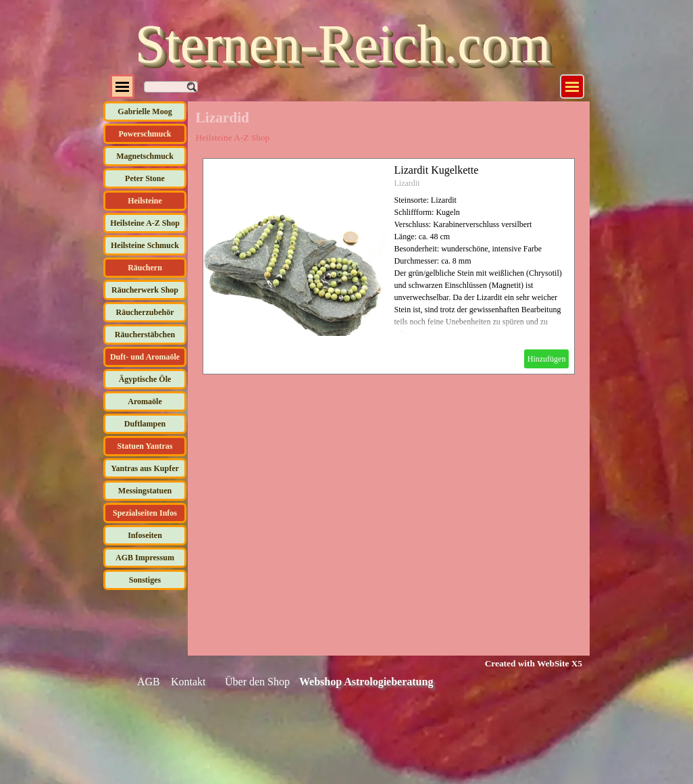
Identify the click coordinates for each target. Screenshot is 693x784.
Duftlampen (145, 424)
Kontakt (188, 682)
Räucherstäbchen (145, 335)
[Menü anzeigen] (572, 87)
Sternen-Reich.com (343, 44)
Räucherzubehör (145, 312)
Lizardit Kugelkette (437, 170)
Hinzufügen (547, 359)
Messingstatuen (145, 491)
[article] (389, 266)
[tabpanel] (525, 663)
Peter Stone (145, 178)
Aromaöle (145, 401)
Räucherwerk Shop (145, 290)
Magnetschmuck (145, 156)
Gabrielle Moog (145, 112)
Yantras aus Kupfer (145, 468)
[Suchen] (171, 87)
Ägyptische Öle (145, 379)
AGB (149, 682)
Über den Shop (257, 682)
